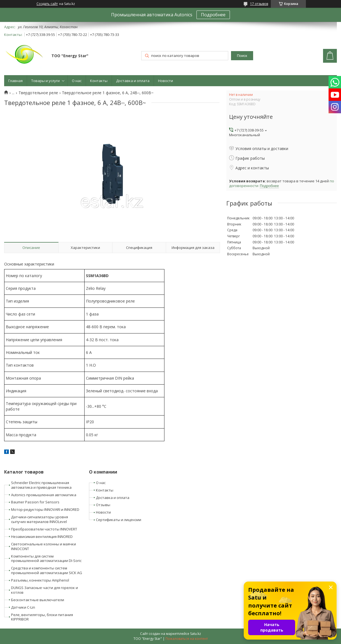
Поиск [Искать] (242, 56)
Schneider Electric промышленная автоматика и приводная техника (41, 485)
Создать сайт (47, 4)
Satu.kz (196, 634)
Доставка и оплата (133, 81)
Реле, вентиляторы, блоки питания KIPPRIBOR (42, 617)
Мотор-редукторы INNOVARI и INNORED (45, 509)
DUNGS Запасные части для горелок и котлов (44, 590)
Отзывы (103, 505)
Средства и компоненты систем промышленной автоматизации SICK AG (47, 570)
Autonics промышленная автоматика (44, 495)
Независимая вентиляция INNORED (42, 537)
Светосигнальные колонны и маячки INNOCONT (44, 546)
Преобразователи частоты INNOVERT (44, 529)
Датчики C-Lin (23, 607)
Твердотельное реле (38, 93)
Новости (166, 81)
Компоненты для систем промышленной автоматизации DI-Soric (46, 558)
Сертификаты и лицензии (119, 520)
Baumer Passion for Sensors (35, 502)
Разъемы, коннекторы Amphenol (40, 580)
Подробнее (213, 15)
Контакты (99, 81)
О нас (77, 81)
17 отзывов (259, 4)
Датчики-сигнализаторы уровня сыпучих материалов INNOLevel (40, 519)
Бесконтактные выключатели (38, 600)
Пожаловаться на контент (187, 639)
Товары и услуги (45, 81)
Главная (15, 81)
